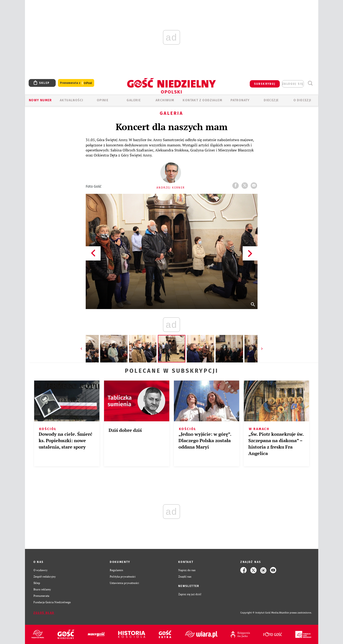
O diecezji (302, 100)
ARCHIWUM (165, 100)
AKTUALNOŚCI (71, 100)
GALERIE (134, 100)
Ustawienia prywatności (124, 583)
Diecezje (271, 100)
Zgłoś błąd (44, 613)
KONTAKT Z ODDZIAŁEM (202, 100)
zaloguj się (293, 84)
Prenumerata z (76, 83)
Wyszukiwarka (310, 83)
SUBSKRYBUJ (265, 84)
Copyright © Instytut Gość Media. (260, 613)
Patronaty (240, 100)
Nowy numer (40, 100)
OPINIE (103, 100)
